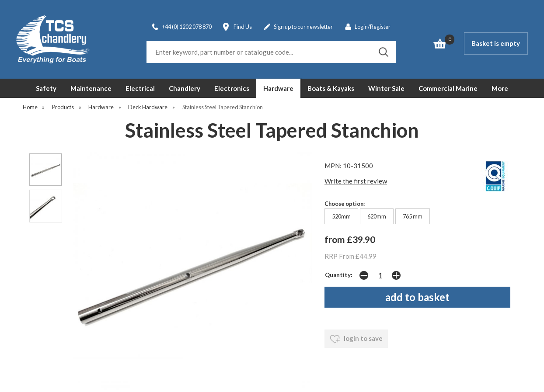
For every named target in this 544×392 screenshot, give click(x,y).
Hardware (278, 88)
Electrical (140, 88)
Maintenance (91, 88)
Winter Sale (386, 88)
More (500, 88)
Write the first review (356, 181)
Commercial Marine (448, 88)
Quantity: (339, 275)
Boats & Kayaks (331, 88)
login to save (356, 339)
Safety (46, 88)
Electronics (232, 88)
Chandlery (185, 88)
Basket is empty (496, 43)
